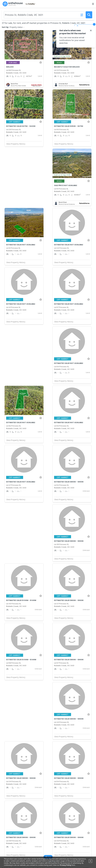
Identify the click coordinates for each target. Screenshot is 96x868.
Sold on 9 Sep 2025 (62, 56)
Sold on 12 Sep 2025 (62, 175)
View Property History (17, 144)
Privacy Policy (66, 865)
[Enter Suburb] (44, 15)
